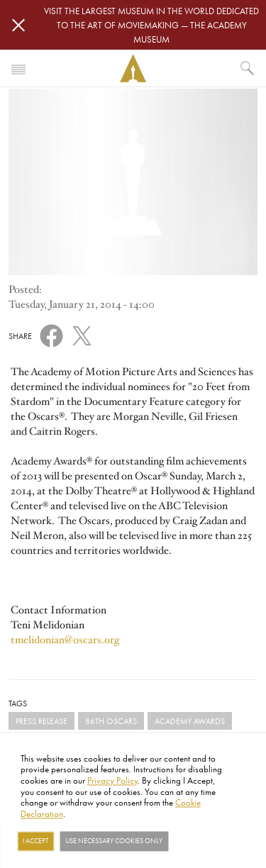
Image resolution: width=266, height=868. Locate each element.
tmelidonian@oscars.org (65, 640)
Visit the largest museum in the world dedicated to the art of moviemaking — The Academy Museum (151, 25)
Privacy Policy (112, 780)
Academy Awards (190, 721)
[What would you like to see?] (248, 68)
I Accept (35, 841)
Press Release (41, 721)
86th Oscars (111, 721)
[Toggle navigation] (18, 68)
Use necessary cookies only (114, 841)
